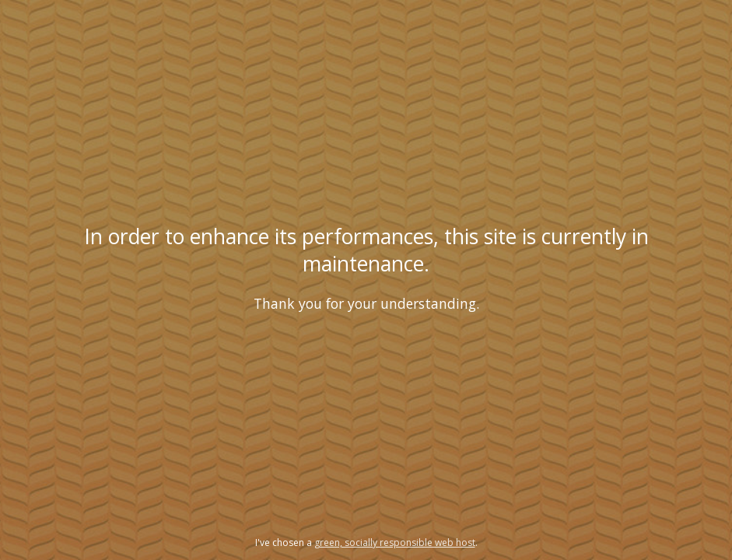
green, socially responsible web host (395, 542)
